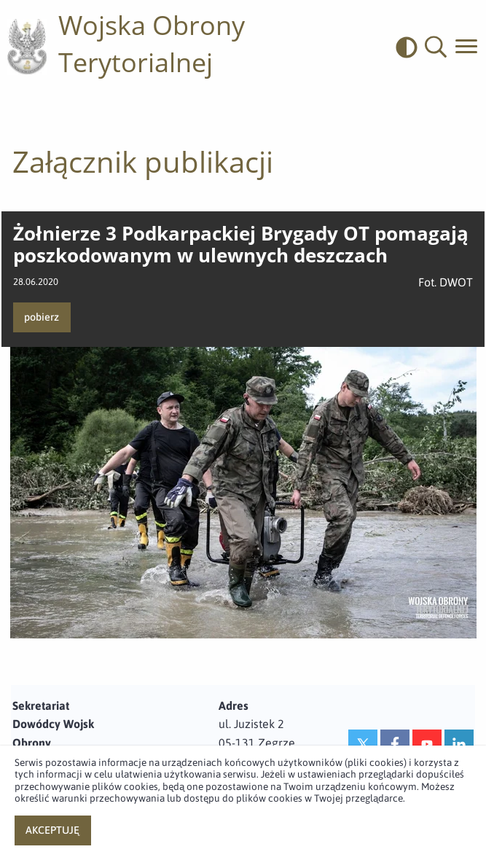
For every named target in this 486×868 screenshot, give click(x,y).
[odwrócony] (410, 47)
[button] (436, 47)
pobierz (42, 317)
